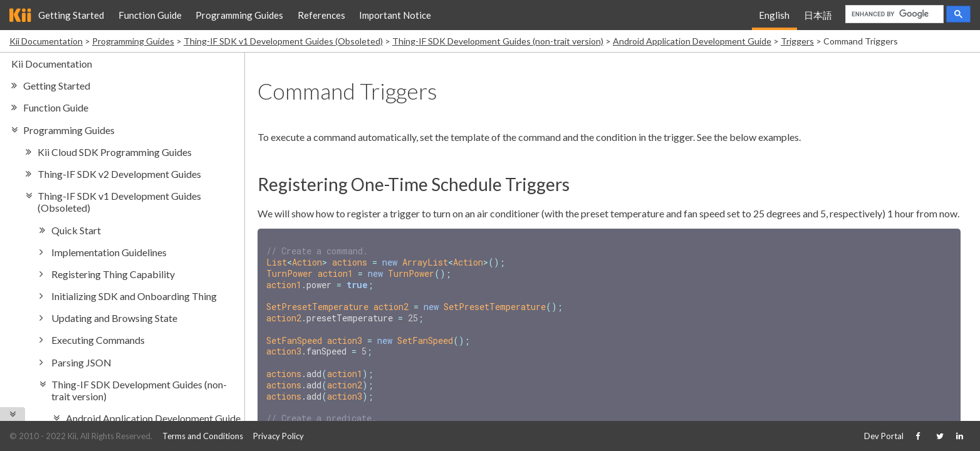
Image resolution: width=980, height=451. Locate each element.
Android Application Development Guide (692, 41)
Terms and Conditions (203, 436)
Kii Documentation (46, 41)
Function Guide (150, 15)
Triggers (797, 41)
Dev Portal (884, 436)
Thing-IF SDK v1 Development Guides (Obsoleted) (283, 41)
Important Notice (395, 15)
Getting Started (71, 15)
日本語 (818, 15)
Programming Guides (239, 15)
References (321, 15)
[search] (893, 14)
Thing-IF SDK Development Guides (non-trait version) (498, 41)
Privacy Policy (279, 436)
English (774, 15)
